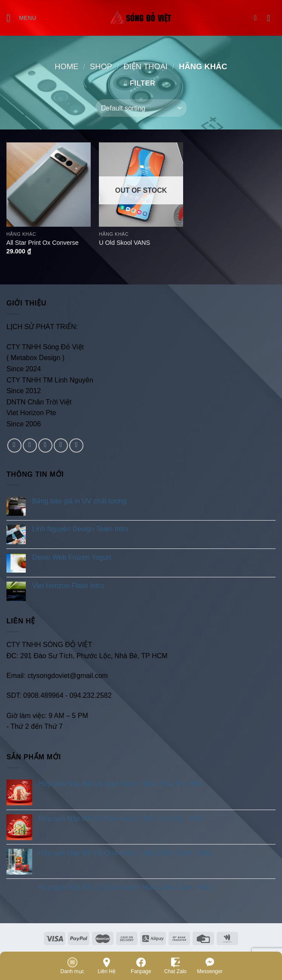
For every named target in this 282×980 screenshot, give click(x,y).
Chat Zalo (175, 965)
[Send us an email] (61, 445)
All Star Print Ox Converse (43, 243)
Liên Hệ (107, 965)
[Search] (257, 18)
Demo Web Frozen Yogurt (72, 557)
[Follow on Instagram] (30, 445)
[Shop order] (141, 108)
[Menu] (21, 18)
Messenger (210, 965)
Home (66, 66)
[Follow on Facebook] (14, 445)
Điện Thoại (145, 66)
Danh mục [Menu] (72, 965)
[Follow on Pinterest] (76, 445)
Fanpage (141, 965)
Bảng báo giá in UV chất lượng (80, 501)
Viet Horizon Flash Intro (68, 586)
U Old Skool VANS (124, 243)
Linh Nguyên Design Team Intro (80, 529)
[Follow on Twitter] (45, 445)
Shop (101, 66)
